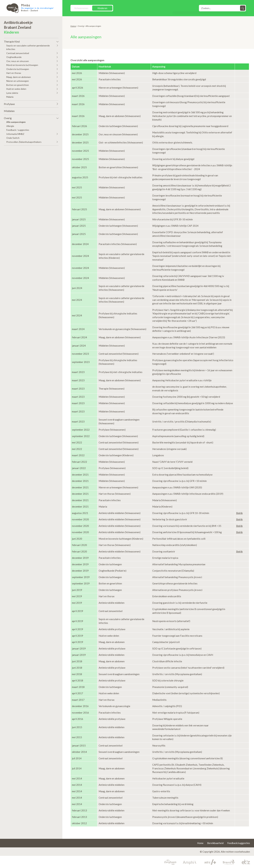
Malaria (10, 97)
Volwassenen (81, 8)
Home (73, 26)
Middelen (9, 111)
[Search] (220, 8)
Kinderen (102, 8)
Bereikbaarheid (215, 843)
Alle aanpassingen (16, 122)
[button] (31, 41)
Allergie (10, 126)
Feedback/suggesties (239, 843)
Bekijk (239, 513)
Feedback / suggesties (18, 130)
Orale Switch (13, 138)
